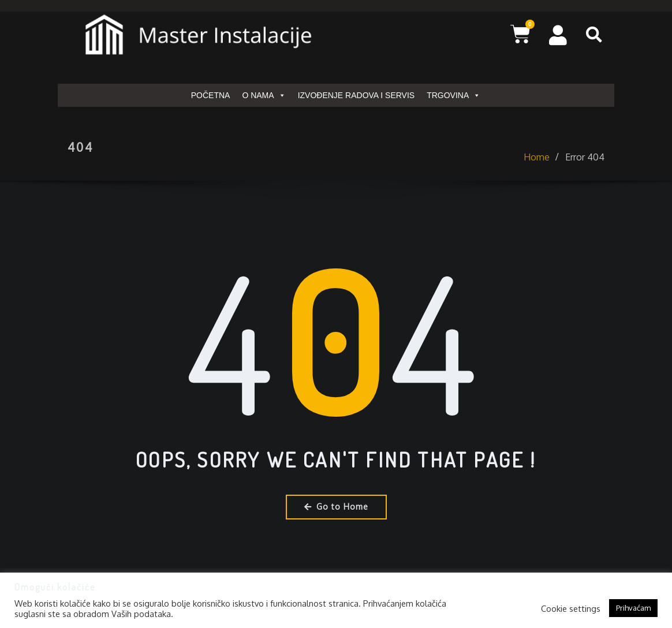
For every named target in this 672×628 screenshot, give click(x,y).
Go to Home (336, 506)
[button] (594, 35)
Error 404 (585, 165)
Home (537, 165)
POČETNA (211, 95)
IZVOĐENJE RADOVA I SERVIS (356, 95)
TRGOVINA (453, 95)
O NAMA (264, 95)
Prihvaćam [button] (633, 608)
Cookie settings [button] (571, 608)
